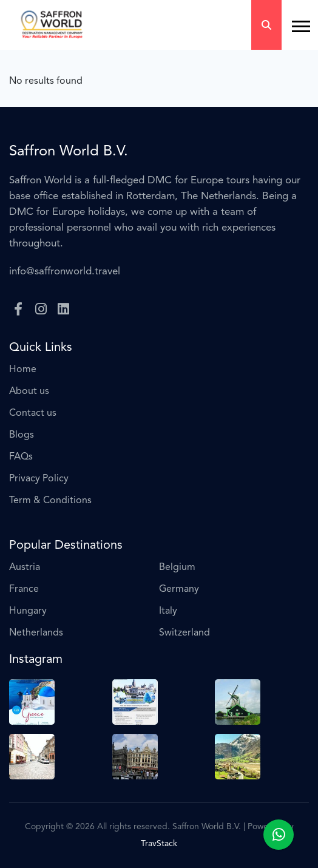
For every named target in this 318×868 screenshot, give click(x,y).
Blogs (22, 435)
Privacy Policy (39, 479)
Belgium (177, 568)
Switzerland (184, 633)
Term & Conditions (50, 501)
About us (29, 392)
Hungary (28, 611)
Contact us (33, 413)
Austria (25, 568)
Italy (168, 611)
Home (23, 370)
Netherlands (36, 633)
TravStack (159, 844)
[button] (295, 22)
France (24, 589)
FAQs (21, 457)
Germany (179, 589)
